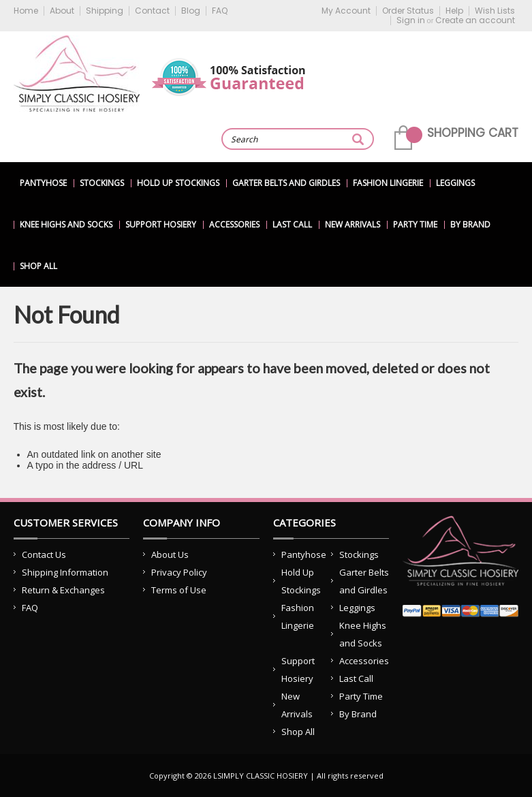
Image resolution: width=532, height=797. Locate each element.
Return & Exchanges (63, 590)
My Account (346, 11)
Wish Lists (495, 11)
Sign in (411, 20)
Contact (152, 11)
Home (26, 11)
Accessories (234, 224)
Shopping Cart (473, 133)
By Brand (470, 224)
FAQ (220, 11)
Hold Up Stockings (178, 183)
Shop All (38, 266)
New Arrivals (353, 224)
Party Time (415, 224)
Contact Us (44, 554)
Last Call (292, 224)
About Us (170, 554)
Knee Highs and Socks (66, 224)
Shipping (105, 11)
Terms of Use (179, 590)
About (62, 11)
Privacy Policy (179, 572)
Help (454, 11)
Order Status (408, 11)
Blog (191, 11)
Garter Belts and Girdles (286, 183)
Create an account (475, 20)
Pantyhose (43, 183)
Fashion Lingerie (388, 183)
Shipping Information (65, 572)
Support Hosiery (161, 224)
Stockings (102, 183)
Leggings (455, 183)
